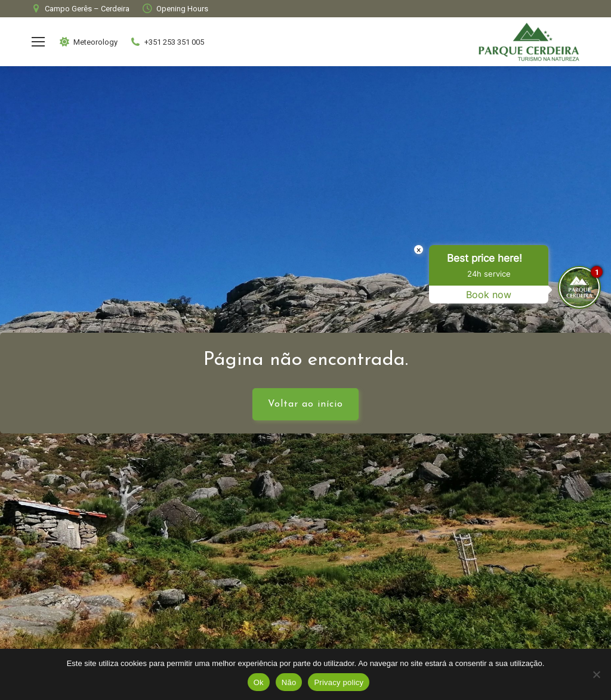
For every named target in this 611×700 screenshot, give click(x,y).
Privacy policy (339, 682)
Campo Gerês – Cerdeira (80, 9)
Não (289, 682)
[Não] (596, 674)
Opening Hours (175, 9)
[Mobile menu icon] (38, 42)
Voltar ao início (305, 404)
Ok (259, 682)
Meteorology (88, 42)
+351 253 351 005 (167, 42)
